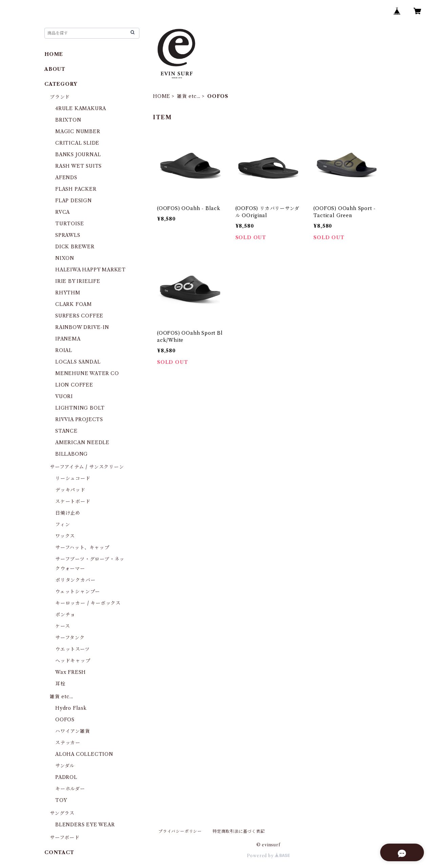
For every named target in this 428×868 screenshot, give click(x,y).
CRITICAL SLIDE (77, 143)
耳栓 (60, 684)
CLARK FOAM (74, 304)
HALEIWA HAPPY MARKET (91, 270)
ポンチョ (65, 615)
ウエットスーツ (73, 649)
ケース (63, 626)
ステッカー (68, 743)
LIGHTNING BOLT (80, 408)
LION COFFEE (74, 385)
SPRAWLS (68, 235)
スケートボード (73, 501)
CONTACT (59, 852)
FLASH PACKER (76, 189)
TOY (61, 800)
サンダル (65, 766)
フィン (63, 524)
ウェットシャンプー (78, 592)
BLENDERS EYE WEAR (85, 825)
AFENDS (66, 178)
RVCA (63, 212)
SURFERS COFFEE (79, 316)
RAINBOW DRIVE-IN (82, 327)
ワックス (65, 536)
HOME (162, 96)
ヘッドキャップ (73, 661)
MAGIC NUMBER (78, 131)
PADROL (66, 777)
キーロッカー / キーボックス (88, 603)
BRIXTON (68, 120)
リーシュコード (73, 478)
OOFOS (65, 720)
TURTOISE (70, 224)
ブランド (60, 97)
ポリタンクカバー (75, 580)
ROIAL (64, 350)
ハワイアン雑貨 (73, 731)
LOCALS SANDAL (78, 362)
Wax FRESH (71, 672)
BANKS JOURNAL (78, 154)
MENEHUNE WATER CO (87, 373)
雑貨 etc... (189, 96)
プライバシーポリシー (180, 831)
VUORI (64, 396)
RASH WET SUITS (79, 166)
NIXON (65, 258)
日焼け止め (68, 513)
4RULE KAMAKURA (81, 108)
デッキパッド (70, 490)
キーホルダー (70, 789)
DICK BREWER (75, 247)
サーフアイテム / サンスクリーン (87, 467)
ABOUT (55, 69)
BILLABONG (72, 454)
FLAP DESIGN (74, 201)
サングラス (62, 813)
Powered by (268, 856)
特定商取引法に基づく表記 (239, 831)
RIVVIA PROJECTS (79, 419)
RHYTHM (68, 293)
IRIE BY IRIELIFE (78, 281)
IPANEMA (68, 339)
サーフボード (65, 838)
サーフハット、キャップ (82, 547)
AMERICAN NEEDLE (82, 442)
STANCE (66, 431)
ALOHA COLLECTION (84, 754)
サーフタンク (70, 638)
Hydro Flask (71, 708)
